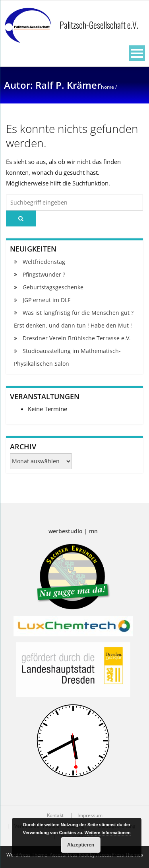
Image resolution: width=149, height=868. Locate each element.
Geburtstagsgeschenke (53, 287)
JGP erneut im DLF (46, 300)
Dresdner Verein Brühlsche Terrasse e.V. (77, 338)
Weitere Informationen (108, 833)
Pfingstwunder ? (44, 274)
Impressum (90, 815)
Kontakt (55, 815)
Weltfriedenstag (44, 262)
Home (107, 87)
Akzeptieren (81, 845)
